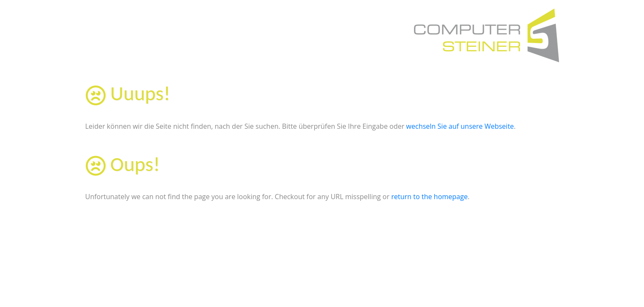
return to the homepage (430, 197)
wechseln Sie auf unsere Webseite (460, 126)
